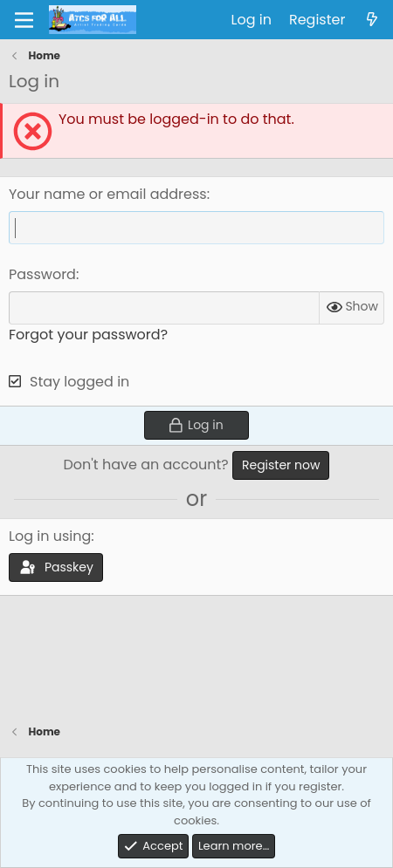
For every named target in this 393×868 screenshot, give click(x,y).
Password (42, 274)
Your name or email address (108, 194)
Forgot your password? (88, 335)
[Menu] (24, 20)
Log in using (50, 536)
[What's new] (372, 20)
